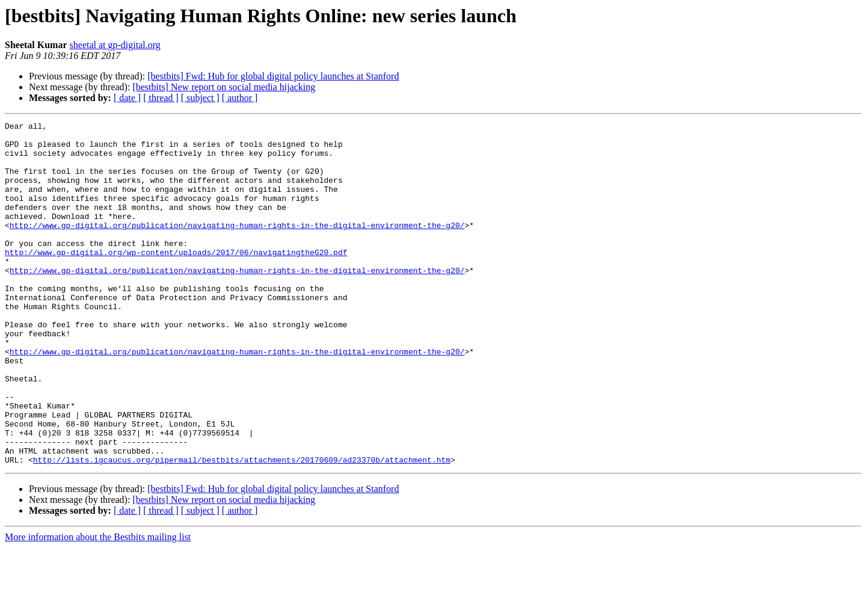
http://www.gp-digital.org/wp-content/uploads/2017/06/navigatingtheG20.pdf (176, 279)
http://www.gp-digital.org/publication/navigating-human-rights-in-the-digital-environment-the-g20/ (237, 247)
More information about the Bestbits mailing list (98, 605)
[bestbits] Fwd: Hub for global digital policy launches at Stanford (273, 76)
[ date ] (127, 98)
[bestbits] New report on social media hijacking (224, 87)
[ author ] (240, 98)
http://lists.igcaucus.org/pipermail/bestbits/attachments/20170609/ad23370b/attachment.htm (242, 528)
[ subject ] (200, 98)
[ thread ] (161, 98)
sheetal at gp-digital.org (115, 45)
